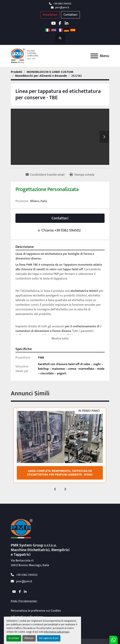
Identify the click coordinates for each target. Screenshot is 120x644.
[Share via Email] (45, 175)
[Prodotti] (17, 72)
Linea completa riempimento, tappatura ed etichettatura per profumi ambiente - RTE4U (60, 473)
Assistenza (50, 15)
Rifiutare (29, 638)
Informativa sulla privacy (57, 632)
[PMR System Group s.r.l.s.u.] (22, 529)
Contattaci (70, 15)
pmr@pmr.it (62, 8)
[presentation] (55, 489)
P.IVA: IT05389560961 (24, 601)
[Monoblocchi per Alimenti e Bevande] (41, 76)
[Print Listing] (82, 175)
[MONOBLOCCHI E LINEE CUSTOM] (50, 72)
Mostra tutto (60, 339)
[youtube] (53, 23)
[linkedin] (66, 23)
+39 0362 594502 (62, 4)
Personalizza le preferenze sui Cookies (36, 611)
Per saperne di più (49, 638)
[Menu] (94, 56)
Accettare (14, 638)
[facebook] (60, 23)
